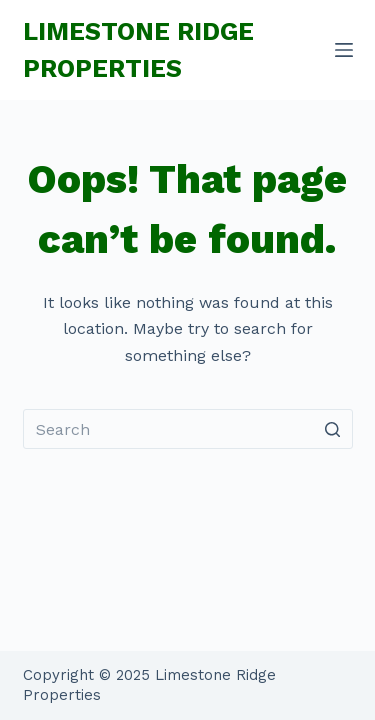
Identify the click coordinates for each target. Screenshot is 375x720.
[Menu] (344, 50)
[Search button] (333, 429)
